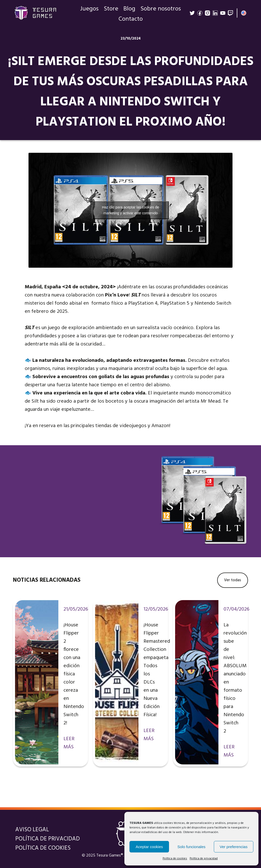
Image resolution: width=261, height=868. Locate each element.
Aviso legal (32, 830)
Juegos (89, 10)
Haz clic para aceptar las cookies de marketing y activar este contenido (130, 210)
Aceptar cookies (149, 847)
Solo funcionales (191, 847)
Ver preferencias (234, 847)
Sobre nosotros (161, 10)
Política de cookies (175, 859)
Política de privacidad (204, 859)
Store (111, 10)
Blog (129, 10)
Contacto (131, 20)
